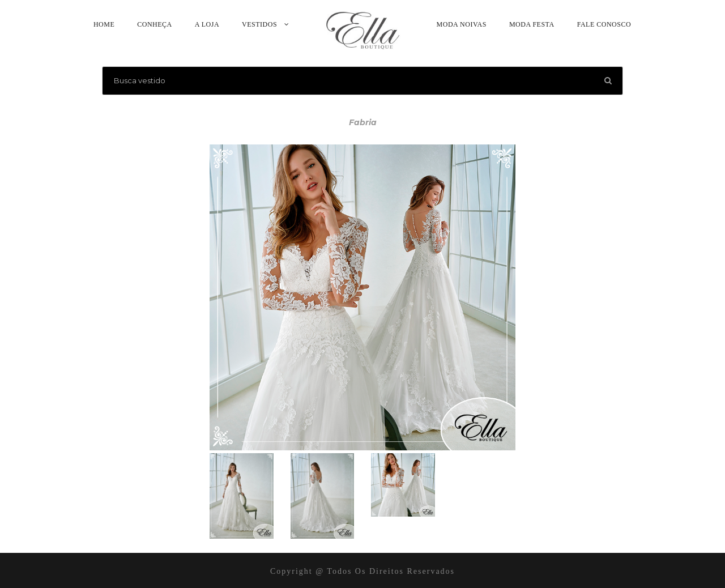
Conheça (155, 24)
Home (104, 24)
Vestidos (259, 24)
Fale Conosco (604, 24)
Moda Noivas (462, 24)
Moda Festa (532, 24)
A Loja (207, 24)
